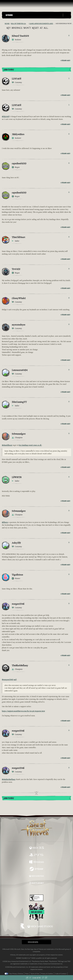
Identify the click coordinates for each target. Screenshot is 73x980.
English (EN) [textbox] (33, 942)
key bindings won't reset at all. (30, 445)
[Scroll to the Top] (27, 978)
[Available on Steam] (36, 869)
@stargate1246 (7, 679)
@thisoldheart (7, 445)
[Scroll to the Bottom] (46, 978)
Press (27, 974)
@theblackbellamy (9, 779)
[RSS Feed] (3, 24)
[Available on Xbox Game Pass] (36, 876)
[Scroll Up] (30, 978)
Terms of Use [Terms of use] (35, 974)
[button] (34, 15)
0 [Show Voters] (69, 36)
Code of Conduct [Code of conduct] (61, 974)
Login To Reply (9, 70)
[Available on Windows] (36, 862)
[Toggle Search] (67, 15)
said (15, 679)
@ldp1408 (6, 116)
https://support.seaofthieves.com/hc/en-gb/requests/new (23, 711)
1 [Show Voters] (69, 78)
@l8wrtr (5, 522)
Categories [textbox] (9, 15)
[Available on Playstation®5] (36, 855)
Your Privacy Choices (16, 974)
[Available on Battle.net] (36, 883)
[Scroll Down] (43, 978)
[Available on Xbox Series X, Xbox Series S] (36, 848)
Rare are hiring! (37, 912)
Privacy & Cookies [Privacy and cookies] (47, 974)
